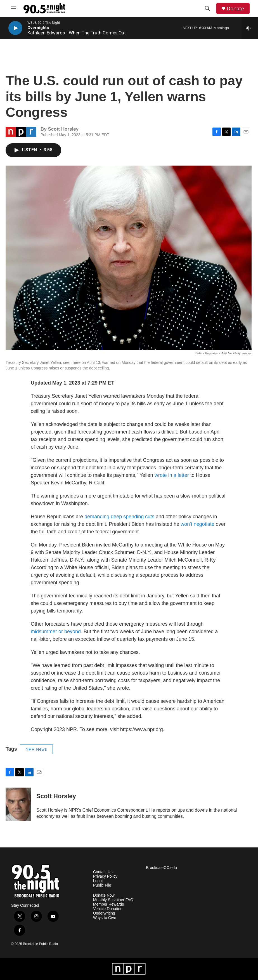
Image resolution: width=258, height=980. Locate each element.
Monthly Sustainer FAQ (113, 900)
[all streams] (250, 28)
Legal (98, 881)
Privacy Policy (105, 876)
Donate (235, 9)
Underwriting (104, 913)
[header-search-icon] (207, 8)
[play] (15, 28)
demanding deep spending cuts (119, 517)
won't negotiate (198, 524)
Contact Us (103, 872)
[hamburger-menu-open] (14, 8)
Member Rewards (108, 904)
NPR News (36, 749)
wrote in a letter (172, 475)
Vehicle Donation (108, 909)
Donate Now (104, 895)
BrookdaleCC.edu (161, 868)
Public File (102, 885)
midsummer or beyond (56, 632)
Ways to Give (105, 918)
